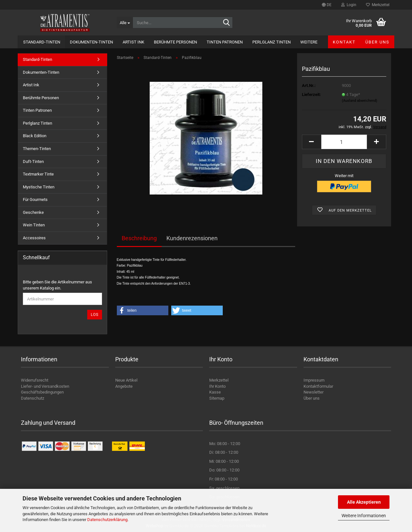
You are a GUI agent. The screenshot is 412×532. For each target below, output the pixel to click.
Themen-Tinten (37, 149)
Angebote (124, 386)
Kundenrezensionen (192, 238)
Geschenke (33, 212)
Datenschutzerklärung (107, 520)
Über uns (377, 42)
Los (95, 315)
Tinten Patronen (225, 42)
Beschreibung (139, 238)
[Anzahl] (344, 142)
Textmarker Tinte (38, 174)
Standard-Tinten (42, 42)
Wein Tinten (34, 225)
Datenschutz (33, 398)
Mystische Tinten (39, 187)
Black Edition (35, 136)
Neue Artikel (126, 380)
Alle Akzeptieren (364, 502)
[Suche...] (125, 23)
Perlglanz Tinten (272, 42)
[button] (327, 5)
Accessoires (34, 238)
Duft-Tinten (33, 161)
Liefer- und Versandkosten (45, 386)
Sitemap (217, 398)
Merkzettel (378, 5)
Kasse (215, 392)
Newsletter (314, 392)
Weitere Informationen (364, 516)
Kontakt (344, 42)
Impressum (314, 380)
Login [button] (349, 5)
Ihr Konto (217, 386)
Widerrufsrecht (35, 380)
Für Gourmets (35, 199)
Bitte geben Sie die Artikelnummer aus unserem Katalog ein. (57, 285)
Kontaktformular (318, 386)
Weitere (309, 42)
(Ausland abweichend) (360, 101)
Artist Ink (133, 42)
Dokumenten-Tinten (91, 42)
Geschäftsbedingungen (42, 392)
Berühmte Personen (175, 42)
